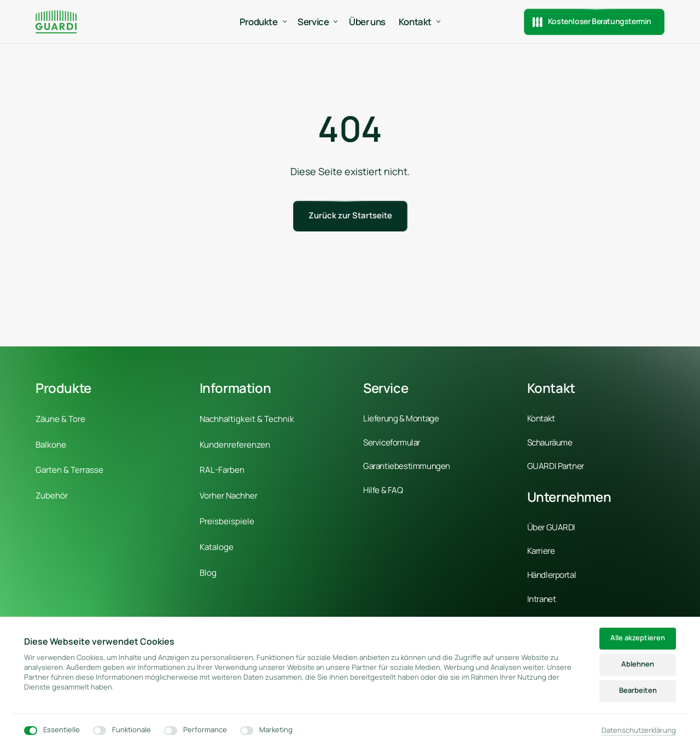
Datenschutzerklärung (639, 730)
